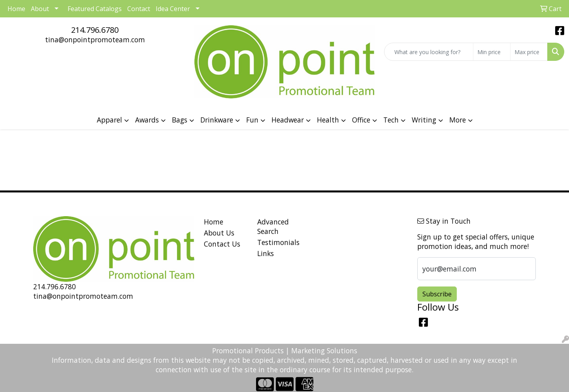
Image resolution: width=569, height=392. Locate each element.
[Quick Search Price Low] (492, 52)
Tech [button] (391, 120)
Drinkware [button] (217, 120)
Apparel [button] (109, 120)
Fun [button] (252, 120)
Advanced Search (273, 226)
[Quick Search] (429, 52)
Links (266, 253)
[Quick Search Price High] (529, 52)
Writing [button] (424, 120)
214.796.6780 (95, 30)
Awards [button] (147, 120)
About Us (219, 233)
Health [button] (328, 120)
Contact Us (222, 244)
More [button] (458, 120)
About (40, 9)
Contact (139, 9)
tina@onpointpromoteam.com (95, 40)
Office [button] (361, 120)
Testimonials (278, 242)
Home (214, 222)
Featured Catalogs (95, 9)
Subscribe (437, 294)
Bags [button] (180, 120)
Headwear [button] (288, 120)
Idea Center (173, 9)
